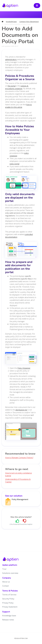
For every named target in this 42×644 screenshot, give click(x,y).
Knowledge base (11, 22)
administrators (11, 59)
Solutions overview (10, 573)
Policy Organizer (24, 368)
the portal (12, 86)
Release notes (8, 620)
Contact (5, 586)
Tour (4, 569)
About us (6, 582)
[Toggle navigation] (37, 6)
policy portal (14, 164)
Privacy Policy (8, 603)
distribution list (21, 410)
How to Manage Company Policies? (19, 458)
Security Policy (8, 599)
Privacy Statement (10, 607)
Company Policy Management (29, 22)
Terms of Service (9, 595)
